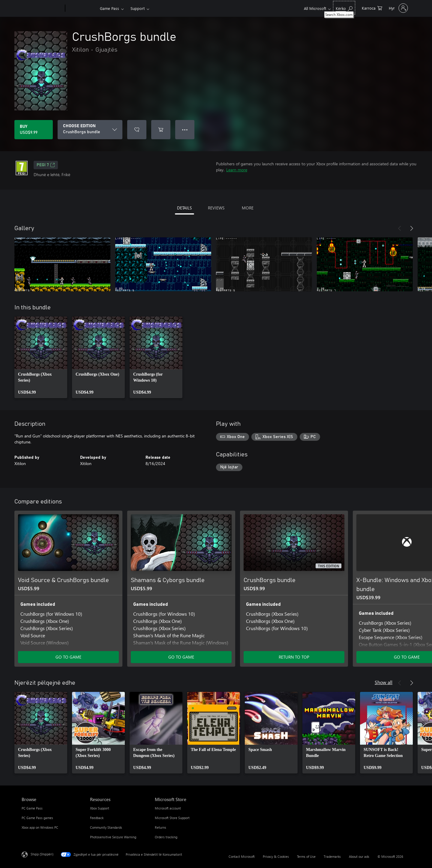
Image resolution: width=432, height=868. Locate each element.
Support (138, 8)
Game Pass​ (109, 8)
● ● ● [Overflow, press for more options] (185, 129)
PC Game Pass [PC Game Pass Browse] (32, 808)
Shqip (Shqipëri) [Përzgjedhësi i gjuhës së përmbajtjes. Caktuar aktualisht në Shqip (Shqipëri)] (42, 854)
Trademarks (332, 856)
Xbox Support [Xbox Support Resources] (100, 808)
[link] (41, 357)
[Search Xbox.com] (344, 8)
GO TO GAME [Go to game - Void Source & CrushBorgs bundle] (68, 657)
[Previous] (400, 228)
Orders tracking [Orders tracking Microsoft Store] (166, 837)
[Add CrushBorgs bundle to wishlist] (137, 130)
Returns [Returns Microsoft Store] (160, 827)
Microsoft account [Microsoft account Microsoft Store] (168, 808)
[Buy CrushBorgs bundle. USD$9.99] (34, 130)
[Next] (412, 228)
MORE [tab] (248, 208)
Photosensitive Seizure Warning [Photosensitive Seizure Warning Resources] (113, 837)
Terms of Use (306, 856)
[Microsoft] (42, 8)
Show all (384, 682)
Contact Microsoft (242, 856)
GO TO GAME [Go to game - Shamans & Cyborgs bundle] (181, 657)
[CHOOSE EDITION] (90, 130)
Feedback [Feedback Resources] (97, 818)
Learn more (237, 170)
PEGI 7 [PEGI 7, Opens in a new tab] (46, 165)
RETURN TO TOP (294, 657)
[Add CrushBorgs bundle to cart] (161, 130)
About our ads (359, 856)
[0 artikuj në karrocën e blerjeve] (372, 8)
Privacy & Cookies (276, 856)
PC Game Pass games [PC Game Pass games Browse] (37, 818)
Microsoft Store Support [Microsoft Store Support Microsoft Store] (172, 818)
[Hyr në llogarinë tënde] (398, 8)
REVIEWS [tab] (216, 208)
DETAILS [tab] (184, 208)
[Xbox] (82, 8)
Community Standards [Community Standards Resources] (106, 827)
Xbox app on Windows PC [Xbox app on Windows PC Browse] (40, 827)
